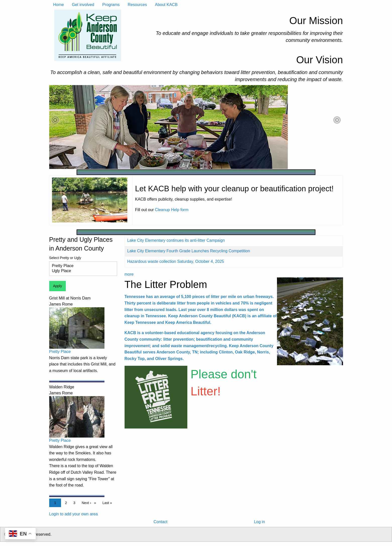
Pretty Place (81, 266)
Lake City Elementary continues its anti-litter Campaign (176, 240)
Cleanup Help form (172, 210)
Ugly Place (81, 271)
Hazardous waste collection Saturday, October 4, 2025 (176, 261)
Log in (259, 522)
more (129, 274)
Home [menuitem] (59, 5)
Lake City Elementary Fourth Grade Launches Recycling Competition (189, 251)
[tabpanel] (196, 127)
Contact (160, 522)
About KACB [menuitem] (166, 5)
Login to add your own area (74, 514)
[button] (55, 120)
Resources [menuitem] (137, 5)
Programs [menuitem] (111, 5)
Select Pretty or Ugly (65, 258)
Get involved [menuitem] (83, 5)
